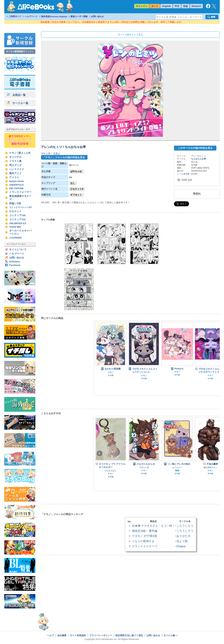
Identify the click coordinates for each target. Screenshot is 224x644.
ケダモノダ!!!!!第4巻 (145, 536)
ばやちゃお (76, 171)
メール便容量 (183, 174)
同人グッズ (15, 165)
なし (73, 183)
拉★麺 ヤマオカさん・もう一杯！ (153, 526)
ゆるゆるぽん (111, 471)
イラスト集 (15, 161)
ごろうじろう (185, 526)
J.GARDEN (15, 238)
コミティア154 (17, 219)
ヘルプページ (31, 16)
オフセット (76, 195)
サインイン (142, 6)
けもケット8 (77, 189)
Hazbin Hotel (16, 181)
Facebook (15, 265)
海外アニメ (15, 173)
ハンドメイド (17, 169)
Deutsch (196, 6)
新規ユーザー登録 (79, 16)
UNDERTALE (17, 185)
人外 (28, 153)
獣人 (21, 153)
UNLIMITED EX (18, 223)
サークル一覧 (18, 103)
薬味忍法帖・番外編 (145, 531)
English (166, 6)
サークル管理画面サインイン (20, 51)
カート (155, 6)
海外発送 (54, 16)
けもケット (15, 211)
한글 (185, 6)
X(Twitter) (15, 262)
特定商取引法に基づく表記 (129, 635)
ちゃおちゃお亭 (199, 159)
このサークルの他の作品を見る (195, 148)
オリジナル (15, 157)
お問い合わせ (97, 16)
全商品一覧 (16, 95)
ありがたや (184, 536)
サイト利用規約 (78, 635)
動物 (177, 470)
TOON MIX (15, 227)
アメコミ (14, 177)
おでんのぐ (177, 467)
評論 (12, 203)
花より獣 (182, 541)
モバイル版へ (170, 635)
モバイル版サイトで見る (130, 35)
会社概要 (62, 635)
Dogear (181, 546)
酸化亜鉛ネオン (210, 467)
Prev (100, 358)
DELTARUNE (16, 188)
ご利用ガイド (15, 16)
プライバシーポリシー (101, 635)
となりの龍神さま (143, 541)
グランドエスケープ (145, 546)
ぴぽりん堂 (144, 467)
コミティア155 (17, 215)
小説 (19, 203)
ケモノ (13, 153)
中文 (177, 6)
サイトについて (18, 250)
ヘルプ (50, 635)
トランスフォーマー (20, 192)
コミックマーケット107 (21, 207)
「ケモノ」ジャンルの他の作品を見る (64, 157)
